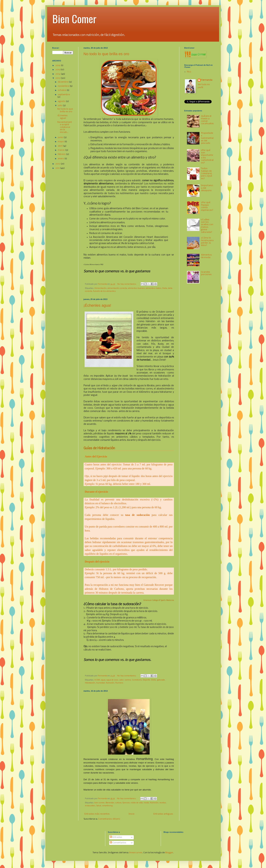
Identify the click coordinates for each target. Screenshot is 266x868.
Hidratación (90, 683)
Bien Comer (74, 18)
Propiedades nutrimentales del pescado (207, 138)
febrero (62, 154)
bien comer (99, 803)
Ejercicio (126, 803)
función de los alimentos (104, 291)
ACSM (97, 680)
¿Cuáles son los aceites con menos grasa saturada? (207, 226)
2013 (58, 78)
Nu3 (189, 72)
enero (61, 159)
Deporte (146, 680)
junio (61, 137)
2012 (58, 164)
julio (60, 106)
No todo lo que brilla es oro (106, 54)
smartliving (107, 806)
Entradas (116, 837)
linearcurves (136, 853)
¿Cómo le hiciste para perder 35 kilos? (207, 242)
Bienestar (110, 803)
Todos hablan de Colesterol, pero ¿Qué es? (207, 174)
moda (146, 803)
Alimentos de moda (206, 256)
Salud (99, 806)
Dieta (165, 288)
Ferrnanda (207, 80)
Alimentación (100, 288)
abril (60, 146)
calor (122, 680)
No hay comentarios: (127, 284)
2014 (58, 74)
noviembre (64, 86)
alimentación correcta (117, 288)
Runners (119, 683)
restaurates (90, 806)
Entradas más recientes (97, 814)
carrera (128, 680)
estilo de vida (137, 803)
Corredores (137, 680)
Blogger (169, 853)
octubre (62, 90)
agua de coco (112, 680)
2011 (58, 168)
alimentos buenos (136, 288)
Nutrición (110, 683)
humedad (101, 683)
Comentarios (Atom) (109, 819)
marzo (62, 150)
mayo (61, 142)
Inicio (132, 814)
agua (103, 680)
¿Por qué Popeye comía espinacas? (207, 206)
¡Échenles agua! (97, 305)
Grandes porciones (206, 273)
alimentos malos (154, 288)
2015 (58, 70)
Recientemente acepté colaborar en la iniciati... (65, 127)
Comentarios (118, 843)
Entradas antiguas (163, 814)
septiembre (64, 95)
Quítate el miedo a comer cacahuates (207, 120)
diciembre (63, 82)
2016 (58, 65)
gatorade (161, 680)
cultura (118, 803)
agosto (62, 101)
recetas (163, 803)
